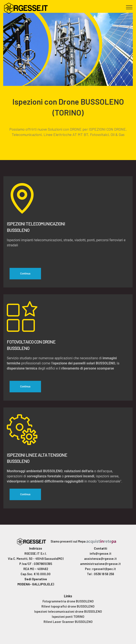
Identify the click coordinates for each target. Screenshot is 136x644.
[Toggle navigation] (129, 7)
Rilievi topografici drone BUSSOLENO (68, 606)
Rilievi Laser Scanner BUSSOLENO (68, 622)
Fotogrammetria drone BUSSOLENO (68, 601)
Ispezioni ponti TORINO (68, 617)
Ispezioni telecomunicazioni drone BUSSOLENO (68, 611)
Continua (25, 274)
